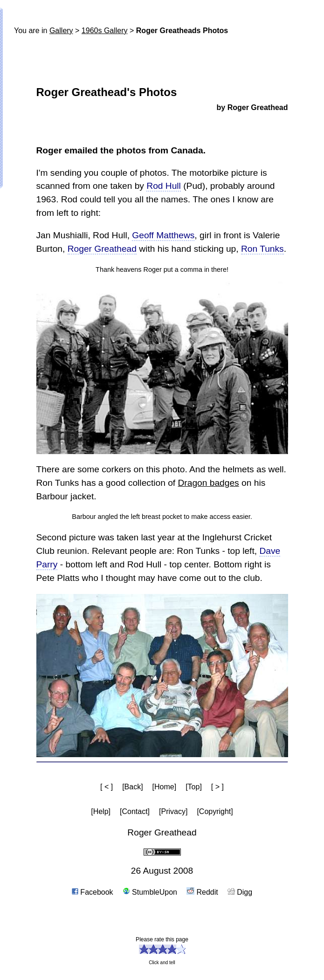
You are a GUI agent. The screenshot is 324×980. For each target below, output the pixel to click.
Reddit (202, 892)
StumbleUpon (150, 892)
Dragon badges (209, 483)
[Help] (101, 811)
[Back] (132, 787)
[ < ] (107, 787)
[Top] (194, 787)
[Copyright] (215, 811)
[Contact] (135, 811)
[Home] (165, 787)
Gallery (61, 31)
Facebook (93, 892)
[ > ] (217, 787)
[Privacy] (173, 811)
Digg (240, 892)
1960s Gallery (105, 31)
